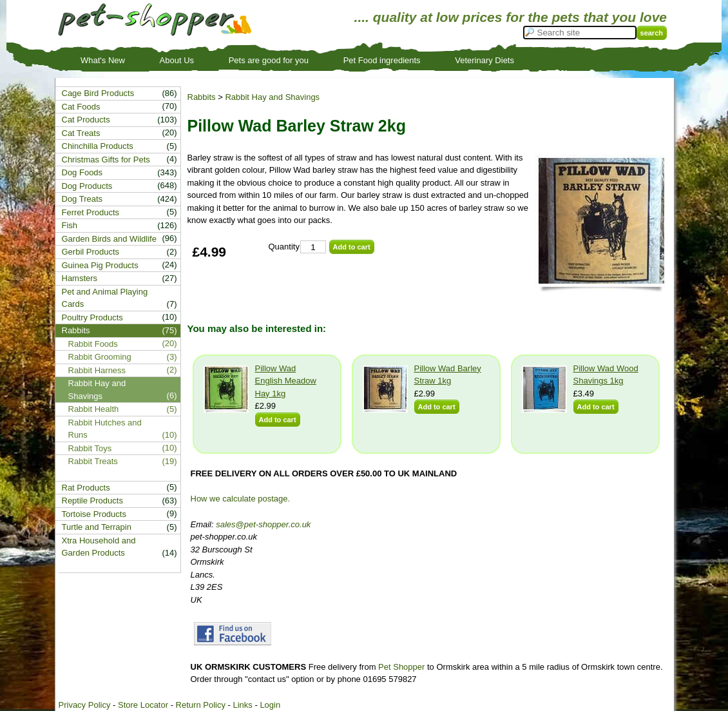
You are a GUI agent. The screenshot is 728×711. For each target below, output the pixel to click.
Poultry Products (92, 317)
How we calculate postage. (241, 499)
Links (242, 705)
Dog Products (87, 186)
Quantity (284, 247)
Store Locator (143, 705)
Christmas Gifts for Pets (106, 160)
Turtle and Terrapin (97, 527)
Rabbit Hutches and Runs (105, 429)
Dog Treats (82, 199)
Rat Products (86, 488)
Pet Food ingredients (382, 60)
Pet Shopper (401, 667)
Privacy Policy (85, 705)
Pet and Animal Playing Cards (105, 298)
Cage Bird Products (98, 93)
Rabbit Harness (97, 370)
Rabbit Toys (90, 448)
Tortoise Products (94, 514)
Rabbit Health (94, 409)
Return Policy (201, 705)
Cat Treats (81, 133)
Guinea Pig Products (100, 265)
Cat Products (86, 120)
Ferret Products (91, 212)
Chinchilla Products (98, 146)
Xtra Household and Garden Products (99, 547)
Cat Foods (81, 107)
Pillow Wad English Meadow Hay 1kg (286, 381)
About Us (177, 60)
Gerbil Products (91, 252)
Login (270, 705)
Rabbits (202, 97)
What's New (103, 60)
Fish (70, 225)
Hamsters (80, 278)
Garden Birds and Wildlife (109, 239)
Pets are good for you (269, 60)
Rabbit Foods (93, 344)
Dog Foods (82, 172)
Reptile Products (92, 501)
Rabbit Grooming (100, 357)
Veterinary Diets (484, 60)
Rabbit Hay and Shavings (272, 97)
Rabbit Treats (93, 461)
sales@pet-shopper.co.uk (263, 524)
